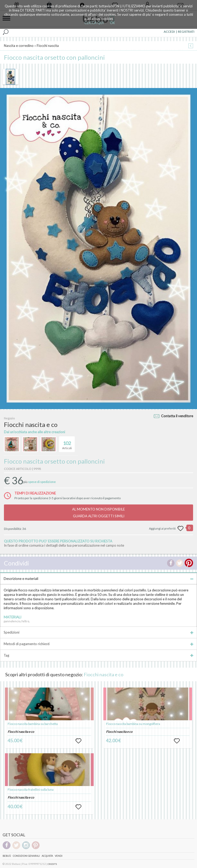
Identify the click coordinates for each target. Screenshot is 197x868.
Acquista (47, 856)
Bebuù (7, 856)
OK (112, 23)
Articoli (67, 443)
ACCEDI (169, 32)
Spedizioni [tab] (99, 632)
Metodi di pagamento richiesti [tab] (99, 644)
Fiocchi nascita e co (103, 674)
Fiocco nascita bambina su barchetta (33, 724)
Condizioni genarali (26, 856)
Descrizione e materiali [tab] (99, 579)
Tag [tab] (99, 655)
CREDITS (52, 864)
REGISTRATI (186, 32)
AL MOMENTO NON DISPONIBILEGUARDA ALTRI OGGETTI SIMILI (99, 513)
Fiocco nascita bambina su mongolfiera (133, 724)
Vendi (59, 856)
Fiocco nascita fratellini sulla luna (31, 790)
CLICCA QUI (94, 23)
